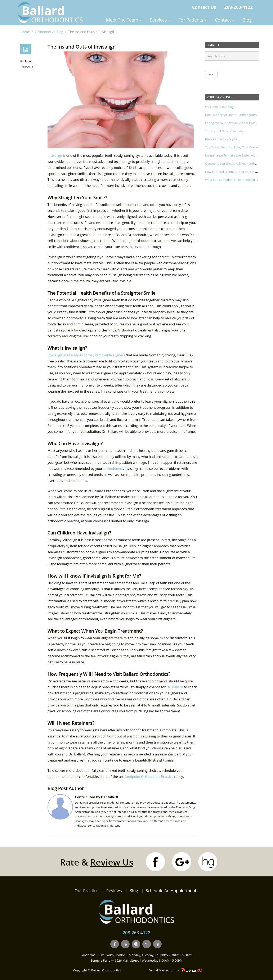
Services (160, 20)
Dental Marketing (161, 970)
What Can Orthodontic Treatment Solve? (233, 180)
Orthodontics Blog (49, 32)
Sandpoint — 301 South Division (103, 955)
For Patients (192, 20)
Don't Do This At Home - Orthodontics (231, 115)
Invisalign (55, 155)
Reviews (114, 891)
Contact (224, 20)
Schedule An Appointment (171, 891)
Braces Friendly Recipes (221, 139)
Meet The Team (124, 20)
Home (25, 32)
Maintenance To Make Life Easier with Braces (236, 155)
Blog (247, 20)
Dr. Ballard (175, 687)
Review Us (112, 862)
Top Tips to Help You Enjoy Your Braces (232, 147)
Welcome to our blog (219, 107)
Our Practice (87, 891)
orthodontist (113, 469)
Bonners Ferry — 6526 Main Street (115, 960)
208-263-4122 (238, 7)
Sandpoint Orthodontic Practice (149, 777)
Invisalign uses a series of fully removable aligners (86, 355)
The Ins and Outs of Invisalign (225, 131)
